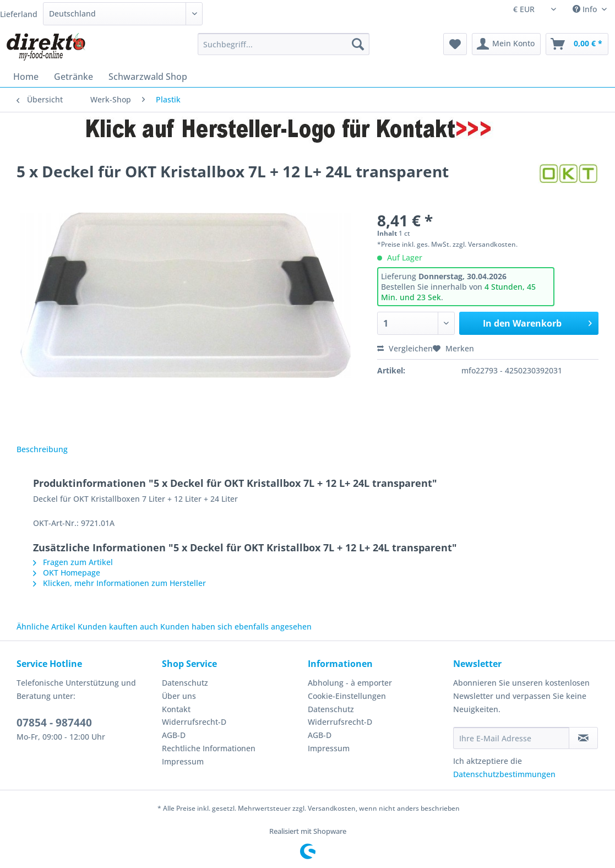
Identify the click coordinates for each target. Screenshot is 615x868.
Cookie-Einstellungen (347, 696)
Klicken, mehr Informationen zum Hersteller (119, 583)
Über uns (179, 696)
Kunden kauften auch (118, 626)
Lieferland (19, 14)
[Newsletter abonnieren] (583, 738)
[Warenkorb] (577, 44)
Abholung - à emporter (350, 683)
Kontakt (176, 709)
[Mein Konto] (506, 44)
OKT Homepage (67, 573)
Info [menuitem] (586, 9)
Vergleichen (405, 348)
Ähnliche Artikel (46, 626)
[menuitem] (284, 49)
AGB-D (174, 735)
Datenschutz (185, 683)
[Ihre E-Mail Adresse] (511, 738)
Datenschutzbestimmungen (504, 774)
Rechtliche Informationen (209, 748)
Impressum (183, 761)
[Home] (26, 77)
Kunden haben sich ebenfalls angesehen (236, 626)
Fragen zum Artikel (73, 562)
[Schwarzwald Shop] (148, 77)
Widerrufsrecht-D (194, 722)
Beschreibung (42, 449)
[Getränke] (74, 77)
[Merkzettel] (455, 44)
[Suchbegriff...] (284, 44)
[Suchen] (358, 44)
